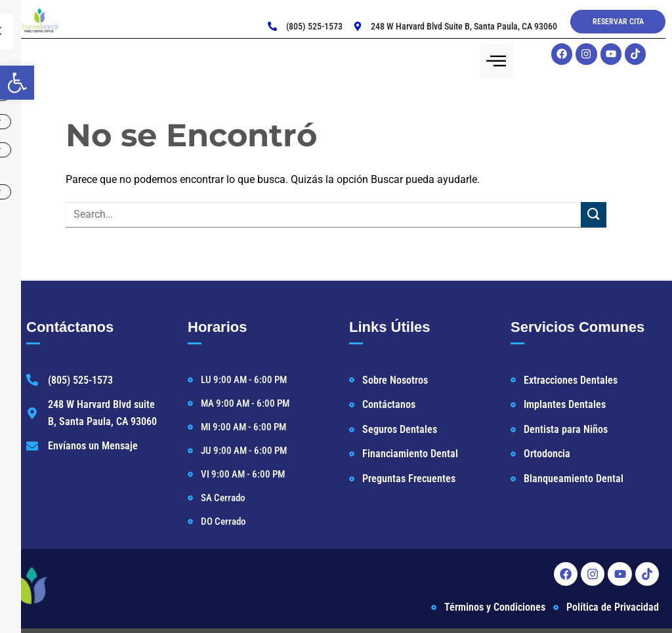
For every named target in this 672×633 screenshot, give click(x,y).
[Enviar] (594, 217)
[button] (17, 83)
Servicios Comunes (577, 329)
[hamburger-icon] (497, 61)
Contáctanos (70, 329)
